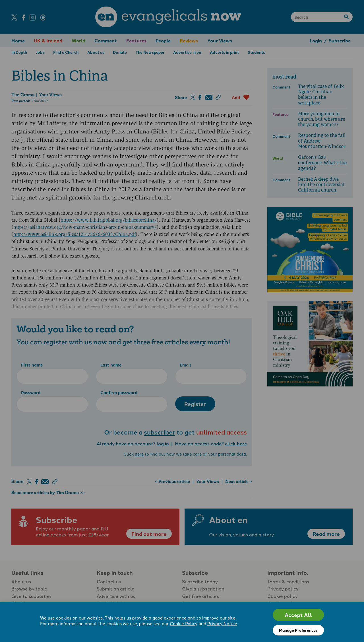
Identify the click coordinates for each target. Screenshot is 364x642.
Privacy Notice (222, 623)
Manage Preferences (298, 630)
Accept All (298, 615)
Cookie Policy (184, 623)
